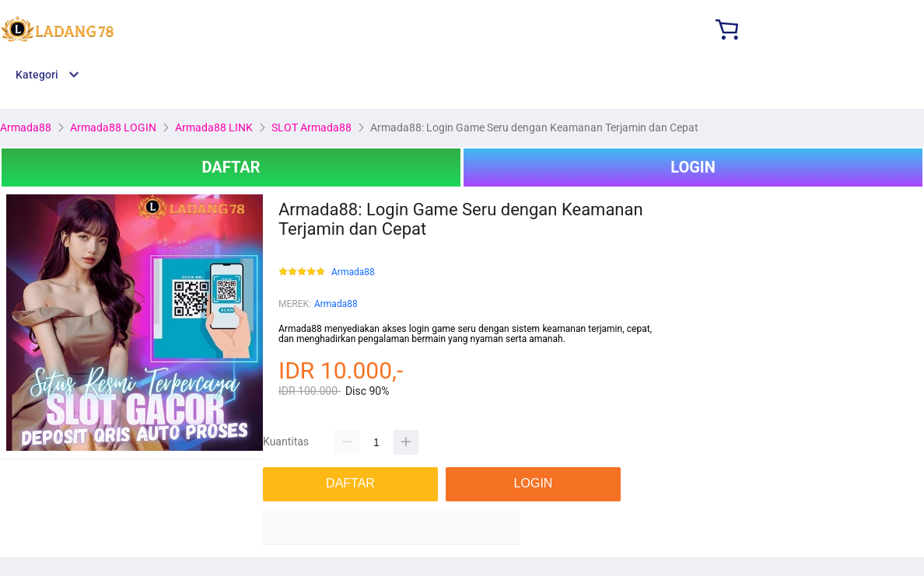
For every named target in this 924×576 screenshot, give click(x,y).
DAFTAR (231, 167)
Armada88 (353, 272)
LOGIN (693, 167)
